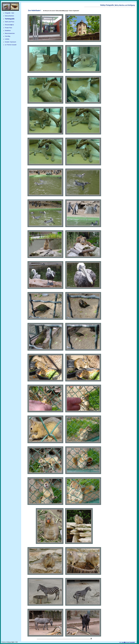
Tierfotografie (10, 19)
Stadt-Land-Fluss (9, 22)
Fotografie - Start (9, 13)
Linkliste (7, 39)
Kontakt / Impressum (10, 42)
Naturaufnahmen (9, 16)
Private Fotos (8, 28)
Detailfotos (8, 31)
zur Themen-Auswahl (11, 45)
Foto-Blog (8, 36)
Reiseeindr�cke (9, 25)
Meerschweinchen (10, 33)
